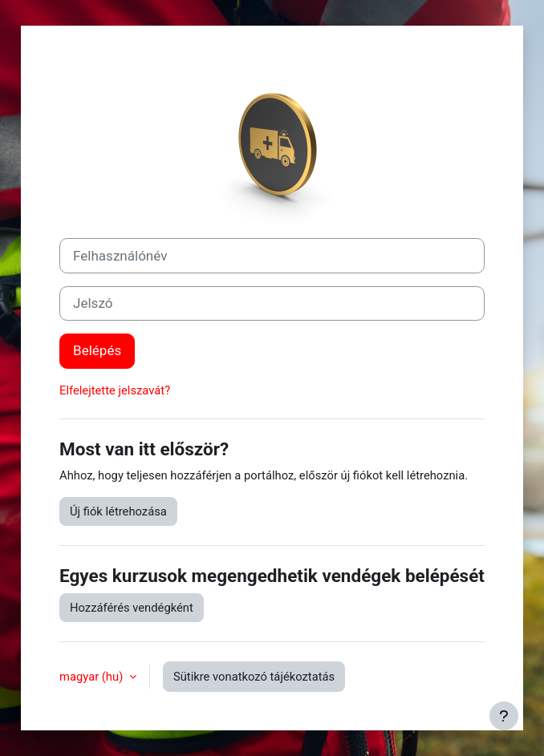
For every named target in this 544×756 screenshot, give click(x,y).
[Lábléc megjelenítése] (504, 716)
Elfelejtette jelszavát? (115, 390)
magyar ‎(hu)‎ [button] (93, 677)
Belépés (97, 350)
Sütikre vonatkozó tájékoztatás (254, 677)
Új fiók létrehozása (118, 511)
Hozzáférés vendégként (132, 608)
